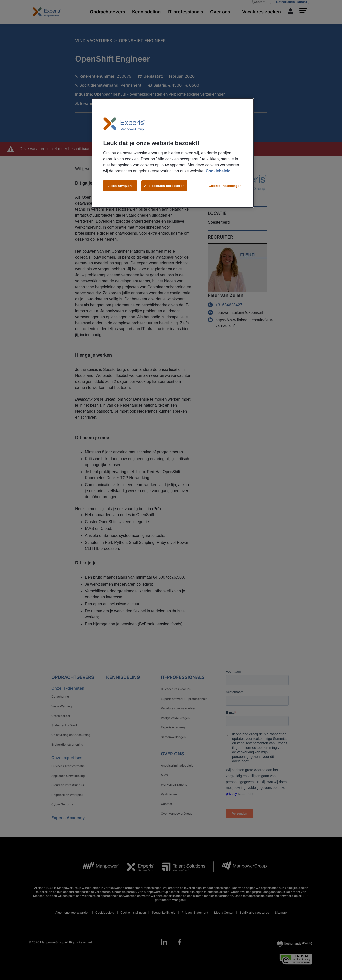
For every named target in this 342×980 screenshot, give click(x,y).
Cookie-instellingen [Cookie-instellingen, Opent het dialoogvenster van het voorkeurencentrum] (225, 186)
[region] (173, 153)
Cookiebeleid (218, 171)
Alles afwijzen (120, 186)
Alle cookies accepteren (164, 186)
